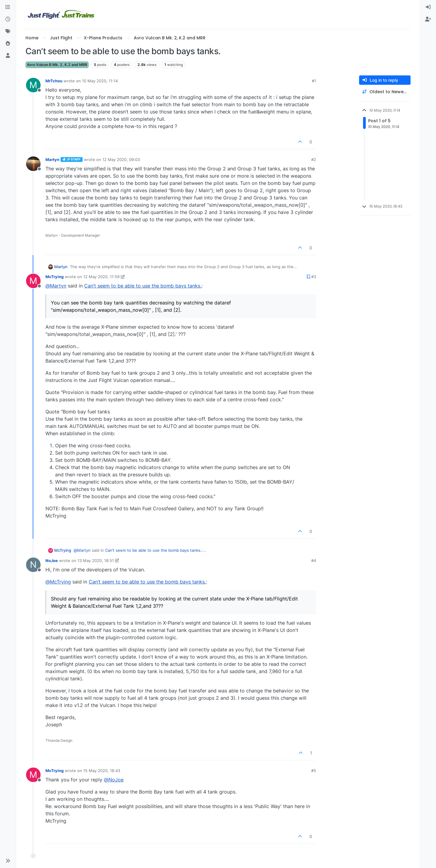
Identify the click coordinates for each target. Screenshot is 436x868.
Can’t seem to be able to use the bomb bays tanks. (143, 286)
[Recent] (8, 19)
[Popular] (8, 44)
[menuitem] (428, 7)
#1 (314, 81)
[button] (8, 861)
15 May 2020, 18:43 (102, 771)
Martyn (52, 159)
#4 (314, 561)
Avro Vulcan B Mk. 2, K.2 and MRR (57, 65)
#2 (314, 159)
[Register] (428, 19)
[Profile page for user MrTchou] (33, 85)
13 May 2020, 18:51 (96, 561)
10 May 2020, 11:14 (100, 81)
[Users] (8, 56)
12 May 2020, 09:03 (121, 159)
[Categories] (8, 7)
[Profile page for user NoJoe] (33, 565)
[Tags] (8, 31)
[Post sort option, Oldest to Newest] (385, 92)
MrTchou (54, 81)
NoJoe (52, 561)
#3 (314, 277)
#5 (314, 771)
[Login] (428, 7)
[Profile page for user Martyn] (33, 164)
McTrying (54, 277)
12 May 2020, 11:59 (101, 277)
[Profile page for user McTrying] (33, 281)
